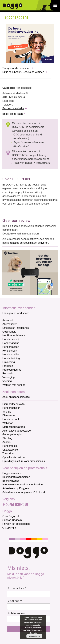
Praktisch (8, 366)
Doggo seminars (12, 473)
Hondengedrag (11, 343)
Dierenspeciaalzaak (14, 427)
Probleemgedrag (12, 370)
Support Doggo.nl (12, 520)
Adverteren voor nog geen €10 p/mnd (24, 492)
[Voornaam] (29, 607)
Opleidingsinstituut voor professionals (24, 461)
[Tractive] (30, 272)
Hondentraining (11, 358)
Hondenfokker (10, 446)
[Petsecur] (30, 43)
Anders (6, 442)
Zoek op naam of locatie (16, 397)
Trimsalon (8, 453)
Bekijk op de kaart (13, 114)
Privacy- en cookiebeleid (16, 524)
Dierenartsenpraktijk (14, 404)
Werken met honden (14, 385)
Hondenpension (11, 408)
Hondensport (10, 351)
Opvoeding (9, 362)
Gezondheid (9, 332)
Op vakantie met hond (15, 457)
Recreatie (8, 373)
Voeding (7, 381)
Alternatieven (10, 324)
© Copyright (9, 528)
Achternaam (16, 613)
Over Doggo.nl (11, 516)
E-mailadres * (17, 588)
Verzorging (9, 377)
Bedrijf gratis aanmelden (16, 477)
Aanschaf (8, 320)
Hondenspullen (11, 354)
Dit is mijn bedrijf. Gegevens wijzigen (23, 72)
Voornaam (15, 601)
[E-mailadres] (29, 594)
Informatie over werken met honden (23, 485)
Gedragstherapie (12, 434)
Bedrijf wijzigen (11, 481)
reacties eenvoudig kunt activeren (29, 243)
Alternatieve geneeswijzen (17, 431)
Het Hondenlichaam (14, 335)
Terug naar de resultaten (16, 68)
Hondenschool (11, 419)
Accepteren (34, 636)
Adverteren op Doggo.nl (16, 488)
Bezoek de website (13, 108)
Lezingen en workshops (16, 313)
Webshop (8, 423)
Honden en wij (10, 339)
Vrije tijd (7, 412)
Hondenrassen (11, 347)
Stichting (7, 438)
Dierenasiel (9, 415)
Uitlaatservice (10, 450)
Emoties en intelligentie (16, 328)
